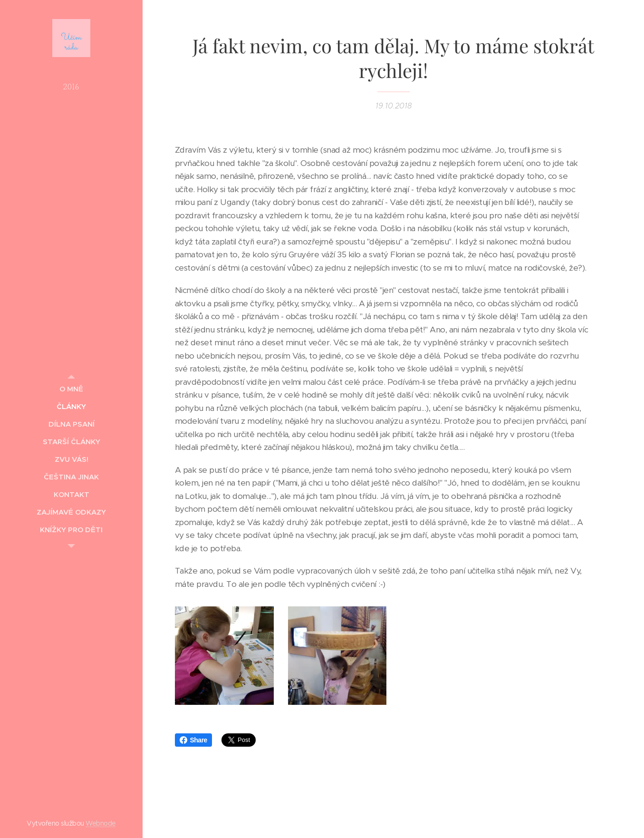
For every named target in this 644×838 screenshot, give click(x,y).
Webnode (101, 823)
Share (193, 740)
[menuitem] (71, 389)
